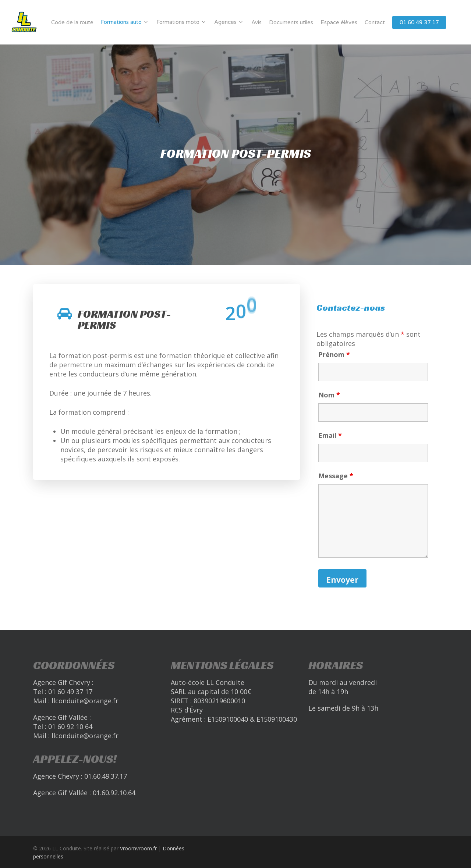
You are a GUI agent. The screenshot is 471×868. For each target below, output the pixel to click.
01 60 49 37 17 (419, 22)
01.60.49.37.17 (106, 776)
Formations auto (124, 22)
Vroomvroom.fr (138, 848)
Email (330, 435)
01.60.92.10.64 (114, 793)
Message (336, 476)
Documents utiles (291, 22)
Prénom (334, 354)
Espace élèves (339, 22)
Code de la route (72, 22)
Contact (375, 22)
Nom (329, 395)
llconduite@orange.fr (85, 701)
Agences (228, 22)
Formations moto (181, 22)
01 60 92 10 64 (70, 726)
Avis (256, 22)
